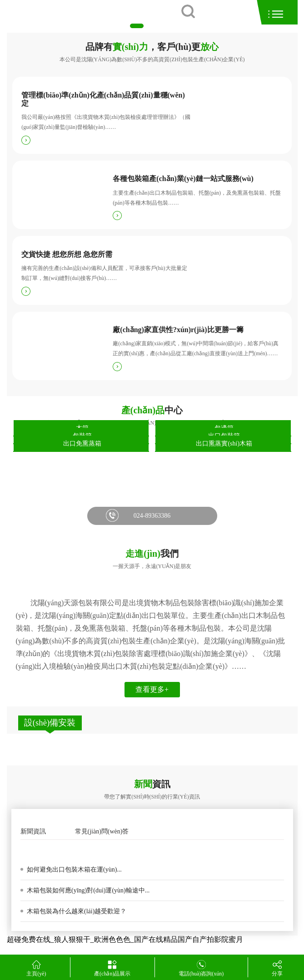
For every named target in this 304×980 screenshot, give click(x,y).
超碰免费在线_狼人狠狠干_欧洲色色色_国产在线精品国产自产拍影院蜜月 (125, 939)
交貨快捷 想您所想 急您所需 (67, 254)
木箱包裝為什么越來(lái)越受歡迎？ (76, 911)
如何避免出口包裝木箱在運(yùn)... (74, 870)
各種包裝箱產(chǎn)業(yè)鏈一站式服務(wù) (183, 179)
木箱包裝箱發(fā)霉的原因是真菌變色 (80, 850)
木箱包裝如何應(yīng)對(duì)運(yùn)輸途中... (88, 890)
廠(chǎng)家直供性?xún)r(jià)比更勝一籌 (178, 330)
